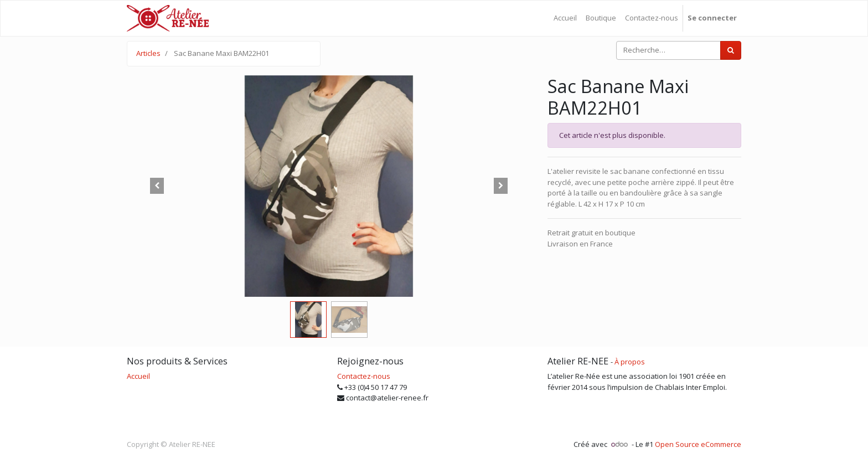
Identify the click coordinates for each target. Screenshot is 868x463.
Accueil (138, 376)
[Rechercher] (731, 50)
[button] (157, 186)
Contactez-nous (364, 376)
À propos (630, 362)
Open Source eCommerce (698, 444)
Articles (148, 53)
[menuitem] (565, 18)
